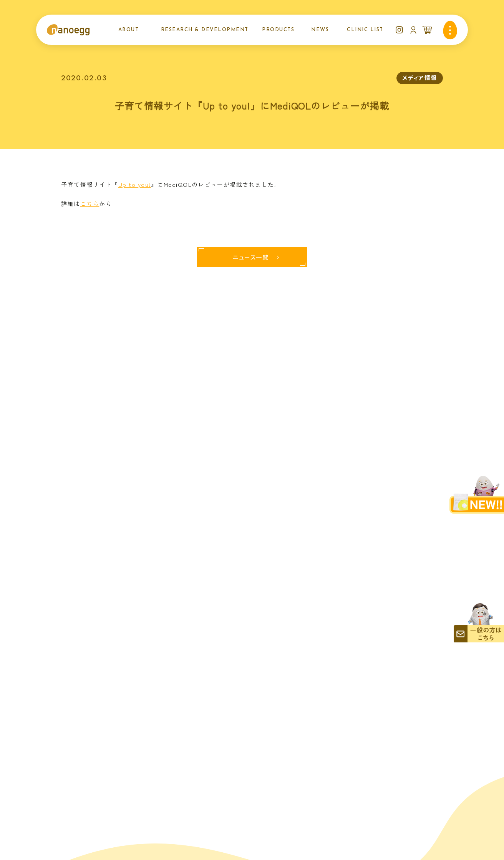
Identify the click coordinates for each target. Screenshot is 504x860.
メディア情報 (420, 77)
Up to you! (135, 184)
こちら (90, 204)
